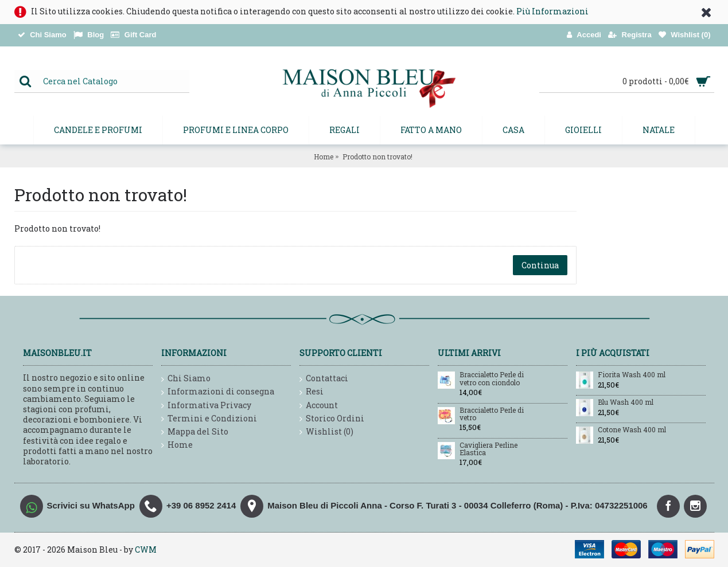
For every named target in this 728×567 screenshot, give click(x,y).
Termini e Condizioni (209, 419)
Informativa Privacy (206, 406)
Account (319, 406)
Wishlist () (326, 432)
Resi (312, 392)
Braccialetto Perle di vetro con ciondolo (492, 379)
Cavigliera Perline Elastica (488, 449)
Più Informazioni (552, 11)
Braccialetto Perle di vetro (492, 414)
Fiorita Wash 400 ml (632, 375)
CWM (146, 550)
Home (324, 157)
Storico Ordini (332, 419)
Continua (540, 265)
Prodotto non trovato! (377, 157)
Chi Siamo (186, 379)
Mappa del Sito (195, 432)
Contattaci (324, 379)
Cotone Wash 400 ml (632, 430)
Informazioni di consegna (218, 392)
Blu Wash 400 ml (626, 402)
